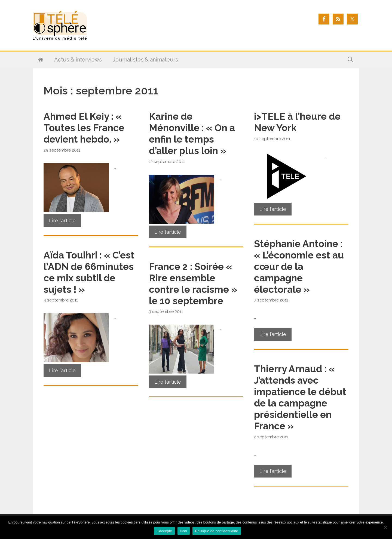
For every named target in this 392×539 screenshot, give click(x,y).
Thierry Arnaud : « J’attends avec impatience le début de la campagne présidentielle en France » (300, 397)
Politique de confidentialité (217, 531)
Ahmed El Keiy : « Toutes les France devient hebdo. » (84, 128)
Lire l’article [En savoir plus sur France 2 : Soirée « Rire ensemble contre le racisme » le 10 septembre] (168, 382)
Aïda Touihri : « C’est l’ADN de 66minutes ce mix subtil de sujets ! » (89, 272)
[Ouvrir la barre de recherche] (350, 60)
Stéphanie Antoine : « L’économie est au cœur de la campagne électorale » (299, 267)
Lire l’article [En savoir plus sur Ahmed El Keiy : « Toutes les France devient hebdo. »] (62, 221)
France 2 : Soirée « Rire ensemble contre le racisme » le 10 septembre (193, 284)
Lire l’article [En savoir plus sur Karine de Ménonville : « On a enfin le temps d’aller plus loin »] (168, 232)
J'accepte (164, 531)
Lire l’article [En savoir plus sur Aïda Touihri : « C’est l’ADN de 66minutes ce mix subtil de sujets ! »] (62, 370)
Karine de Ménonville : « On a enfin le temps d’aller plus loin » (192, 133)
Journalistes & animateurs (145, 60)
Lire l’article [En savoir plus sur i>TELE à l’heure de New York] (273, 209)
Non (184, 531)
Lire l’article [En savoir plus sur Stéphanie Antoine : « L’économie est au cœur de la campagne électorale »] (273, 334)
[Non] (385, 527)
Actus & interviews (78, 60)
